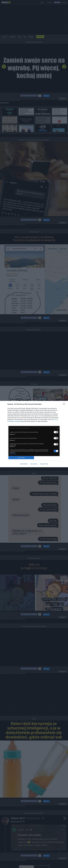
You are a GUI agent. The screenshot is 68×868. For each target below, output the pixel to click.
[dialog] (34, 434)
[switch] (56, 432)
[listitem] (34, 428)
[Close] (65, 404)
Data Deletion (24, 464)
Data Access (34, 464)
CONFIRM (21, 458)
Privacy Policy (44, 464)
